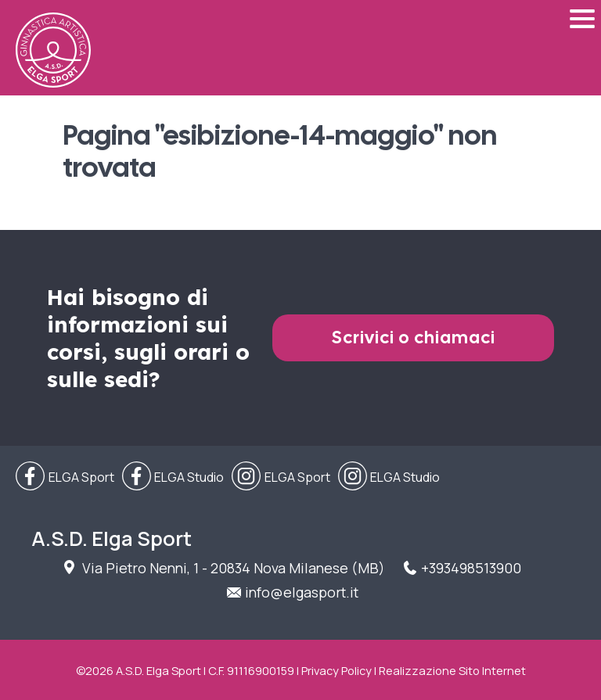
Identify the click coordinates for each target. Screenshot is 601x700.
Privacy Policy (336, 670)
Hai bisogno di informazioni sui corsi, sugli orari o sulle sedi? (148, 338)
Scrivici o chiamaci (414, 337)
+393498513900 (471, 568)
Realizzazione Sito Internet (452, 670)
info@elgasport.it (302, 592)
